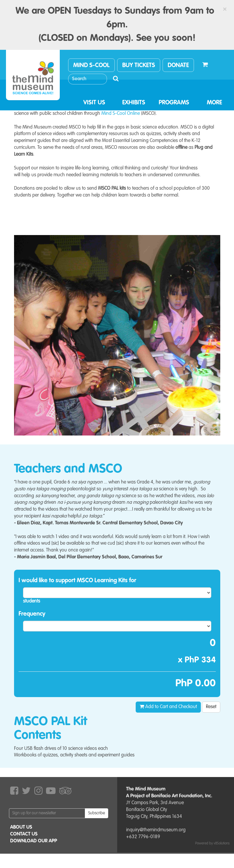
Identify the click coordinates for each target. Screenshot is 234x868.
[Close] (225, 9)
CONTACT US (24, 834)
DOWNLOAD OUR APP (34, 841)
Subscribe (97, 813)
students (32, 601)
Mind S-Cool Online (121, 114)
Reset (211, 707)
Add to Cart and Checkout (168, 707)
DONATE (178, 66)
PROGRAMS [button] (174, 103)
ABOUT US (21, 827)
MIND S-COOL (91, 66)
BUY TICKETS (139, 66)
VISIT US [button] (94, 103)
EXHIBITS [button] (134, 103)
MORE (214, 103)
